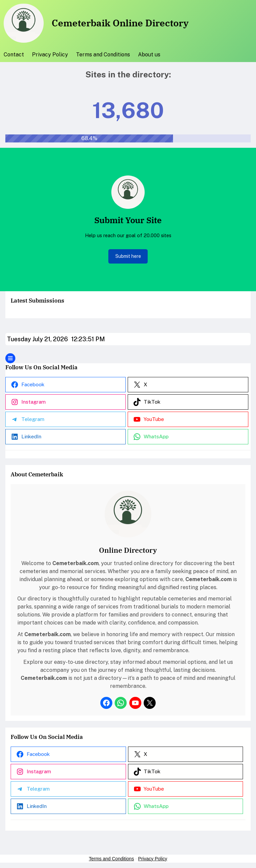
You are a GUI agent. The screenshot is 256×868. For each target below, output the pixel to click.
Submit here (128, 256)
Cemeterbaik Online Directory (120, 23)
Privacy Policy (152, 859)
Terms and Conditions (111, 859)
